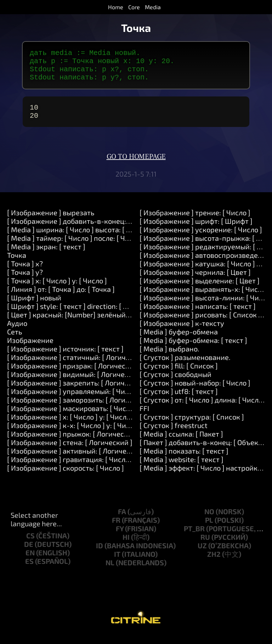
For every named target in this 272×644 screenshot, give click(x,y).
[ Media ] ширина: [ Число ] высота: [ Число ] (79, 238)
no (209, 520)
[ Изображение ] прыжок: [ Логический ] (74, 442)
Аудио (17, 332)
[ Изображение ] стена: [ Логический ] (70, 451)
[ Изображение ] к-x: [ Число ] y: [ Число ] (74, 434)
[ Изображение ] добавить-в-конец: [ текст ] (80, 229)
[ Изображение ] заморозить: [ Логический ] (80, 408)
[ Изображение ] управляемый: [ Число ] (74, 400)
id (100, 554)
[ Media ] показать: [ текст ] (184, 459)
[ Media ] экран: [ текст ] (46, 255)
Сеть (15, 340)
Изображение (30, 349)
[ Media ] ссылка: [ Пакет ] (181, 442)
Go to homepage (136, 165)
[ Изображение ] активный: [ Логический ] (77, 459)
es (29, 570)
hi (126, 545)
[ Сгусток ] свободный (175, 383)
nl (110, 571)
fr (116, 528)
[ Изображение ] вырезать (51, 221)
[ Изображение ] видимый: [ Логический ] (76, 383)
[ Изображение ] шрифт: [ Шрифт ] (196, 229)
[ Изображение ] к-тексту (182, 332)
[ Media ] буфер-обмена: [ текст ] (193, 349)
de (29, 553)
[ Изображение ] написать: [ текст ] (198, 315)
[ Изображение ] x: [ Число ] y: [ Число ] (71, 425)
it (117, 562)
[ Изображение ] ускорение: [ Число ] (201, 238)
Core (134, 7)
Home (116, 7)
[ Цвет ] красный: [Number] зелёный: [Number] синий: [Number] (111, 323)
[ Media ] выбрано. (169, 357)
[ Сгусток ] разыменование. (185, 366)
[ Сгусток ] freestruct (174, 434)
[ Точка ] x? (25, 272)
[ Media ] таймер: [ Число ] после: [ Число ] (76, 246)
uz (202, 554)
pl (209, 528)
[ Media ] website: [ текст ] (182, 468)
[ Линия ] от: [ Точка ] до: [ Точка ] (61, 298)
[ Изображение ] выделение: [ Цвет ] (200, 289)
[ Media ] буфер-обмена (179, 340)
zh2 (214, 562)
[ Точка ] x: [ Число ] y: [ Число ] (57, 289)
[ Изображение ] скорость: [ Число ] (66, 476)
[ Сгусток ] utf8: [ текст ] (179, 400)
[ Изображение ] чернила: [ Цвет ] (195, 281)
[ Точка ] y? (25, 281)
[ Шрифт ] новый (34, 306)
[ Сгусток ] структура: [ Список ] (192, 425)
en (30, 561)
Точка (17, 263)
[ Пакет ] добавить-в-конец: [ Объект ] (203, 451)
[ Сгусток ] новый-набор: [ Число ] (195, 391)
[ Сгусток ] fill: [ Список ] (179, 374)
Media (153, 7)
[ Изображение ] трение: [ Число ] (195, 221)
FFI (144, 417)
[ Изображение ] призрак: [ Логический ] (74, 374)
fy (120, 537)
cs (30, 544)
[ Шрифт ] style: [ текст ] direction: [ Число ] (77, 315)
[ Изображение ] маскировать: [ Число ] (72, 417)
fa (122, 520)
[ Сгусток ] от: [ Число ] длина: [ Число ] (203, 408)
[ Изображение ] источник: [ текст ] (65, 357)
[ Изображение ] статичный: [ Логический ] (78, 366)
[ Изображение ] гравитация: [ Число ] (70, 468)
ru (205, 545)
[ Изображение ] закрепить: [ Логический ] (78, 391)
